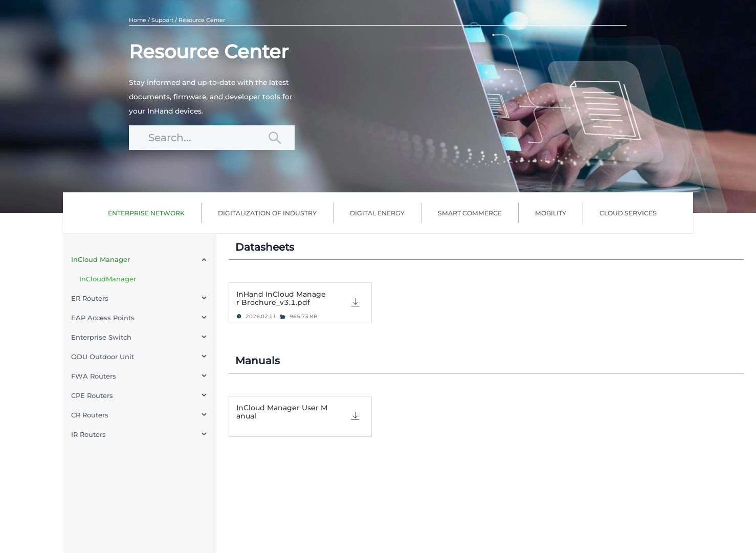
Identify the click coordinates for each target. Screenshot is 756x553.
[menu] (382, 213)
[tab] (300, 303)
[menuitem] (147, 213)
